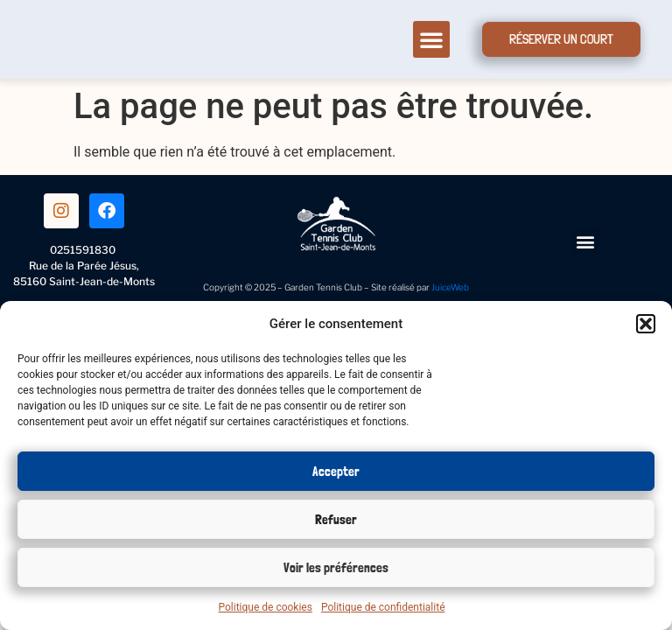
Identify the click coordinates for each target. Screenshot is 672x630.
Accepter (336, 472)
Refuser (336, 520)
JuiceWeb (450, 287)
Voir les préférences (336, 568)
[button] (646, 324)
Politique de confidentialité (383, 607)
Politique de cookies (266, 607)
